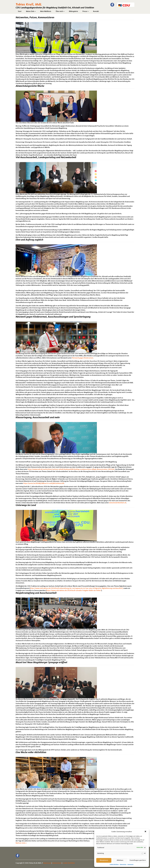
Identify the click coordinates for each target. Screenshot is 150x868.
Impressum (130, 864)
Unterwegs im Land (26, 505)
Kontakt (96, 11)
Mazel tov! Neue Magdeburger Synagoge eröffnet (41, 663)
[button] (146, 832)
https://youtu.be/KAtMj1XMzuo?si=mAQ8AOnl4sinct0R (44, 483)
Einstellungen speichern (138, 860)
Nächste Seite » (21, 843)
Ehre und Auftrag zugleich (29, 240)
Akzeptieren (104, 860)
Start (20, 11)
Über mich (60, 11)
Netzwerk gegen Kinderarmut (83, 358)
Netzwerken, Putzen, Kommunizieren (35, 18)
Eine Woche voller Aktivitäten (31, 752)
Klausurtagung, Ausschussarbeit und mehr (38, 418)
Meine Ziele (31, 11)
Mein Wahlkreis (46, 11)
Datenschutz (123, 864)
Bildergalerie (73, 11)
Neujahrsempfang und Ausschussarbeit (36, 593)
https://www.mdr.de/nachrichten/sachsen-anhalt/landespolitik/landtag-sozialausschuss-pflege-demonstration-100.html (71, 469)
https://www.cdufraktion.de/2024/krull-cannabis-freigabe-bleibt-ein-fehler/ (74, 591)
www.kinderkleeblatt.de (118, 503)
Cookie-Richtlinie (114, 864)
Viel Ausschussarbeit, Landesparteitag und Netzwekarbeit (46, 158)
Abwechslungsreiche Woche (30, 86)
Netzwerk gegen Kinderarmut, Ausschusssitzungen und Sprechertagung (53, 317)
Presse (86, 11)
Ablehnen (120, 860)
